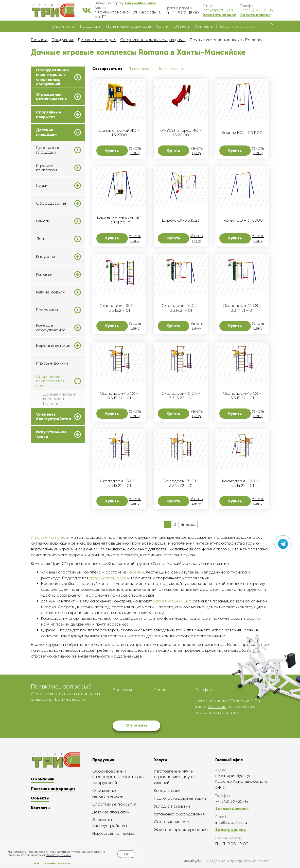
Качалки (44, 274)
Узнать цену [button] (135, 151)
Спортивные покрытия (49, 114)
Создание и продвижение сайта (226, 861)
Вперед (188, 524)
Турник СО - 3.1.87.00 (242, 220)
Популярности (141, 69)
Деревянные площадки (48, 150)
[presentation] (151, 708)
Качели (43, 221)
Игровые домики (52, 363)
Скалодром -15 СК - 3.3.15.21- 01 (119, 308)
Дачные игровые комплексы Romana (59, 399)
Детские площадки (46, 132)
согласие (217, 707)
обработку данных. (58, 855)
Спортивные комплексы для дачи (50, 381)
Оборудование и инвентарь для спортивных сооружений (53, 77)
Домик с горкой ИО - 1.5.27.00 (119, 133)
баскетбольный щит (172, 601)
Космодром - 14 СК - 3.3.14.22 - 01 (242, 483)
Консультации (167, 790)
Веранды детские (53, 346)
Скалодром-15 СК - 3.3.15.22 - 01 (119, 396)
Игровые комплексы (46, 168)
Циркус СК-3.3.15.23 (181, 220)
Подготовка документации (180, 798)
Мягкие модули (50, 292)
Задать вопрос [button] (255, 15)
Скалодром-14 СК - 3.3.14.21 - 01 (181, 308)
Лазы (41, 239)
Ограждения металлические (51, 97)
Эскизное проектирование (181, 830)
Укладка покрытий (172, 806)
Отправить (137, 725)
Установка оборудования (179, 814)
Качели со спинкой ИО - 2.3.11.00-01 (119, 220)
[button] (140, 3)
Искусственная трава (51, 434)
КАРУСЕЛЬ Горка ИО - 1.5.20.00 (181, 133)
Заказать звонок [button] (219, 15)
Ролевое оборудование (51, 328)
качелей (136, 572)
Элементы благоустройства (54, 417)
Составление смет (172, 822)
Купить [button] (112, 150)
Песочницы (47, 310)
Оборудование (51, 203)
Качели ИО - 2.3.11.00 (242, 133)
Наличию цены (170, 69)
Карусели (46, 257)
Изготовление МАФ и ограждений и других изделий (175, 777)
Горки (42, 186)
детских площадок (108, 578)
